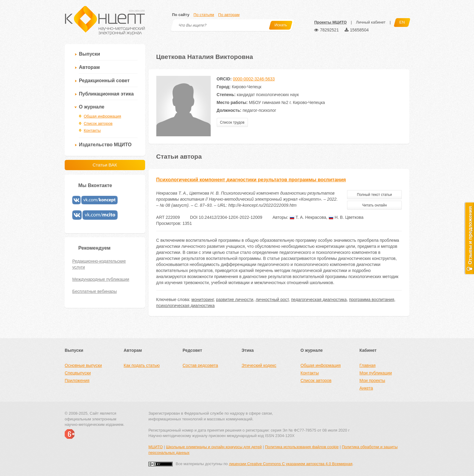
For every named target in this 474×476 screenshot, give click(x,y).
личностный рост (272, 300)
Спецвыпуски (78, 373)
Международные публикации (101, 279)
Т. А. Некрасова (308, 217)
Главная (367, 365)
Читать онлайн (375, 205)
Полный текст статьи (375, 195)
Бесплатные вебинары (94, 291)
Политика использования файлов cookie (302, 447)
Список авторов (98, 123)
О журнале (92, 107)
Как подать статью (142, 365)
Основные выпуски (83, 365)
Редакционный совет (104, 81)
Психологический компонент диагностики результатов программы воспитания (251, 180)
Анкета (366, 388)
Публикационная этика (106, 94)
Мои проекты (372, 380)
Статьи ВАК (105, 165)
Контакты (92, 130)
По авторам (229, 15)
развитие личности (235, 300)
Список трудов (232, 122)
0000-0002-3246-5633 (254, 79)
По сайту (181, 15)
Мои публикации (376, 373)
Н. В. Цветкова (346, 217)
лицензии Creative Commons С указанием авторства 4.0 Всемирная (291, 464)
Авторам (89, 67)
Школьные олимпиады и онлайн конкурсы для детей (214, 447)
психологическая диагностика (185, 306)
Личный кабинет (371, 22)
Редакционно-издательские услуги (99, 264)
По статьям (204, 15)
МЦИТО (156, 447)
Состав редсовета (200, 365)
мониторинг (203, 300)
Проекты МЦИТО (330, 22)
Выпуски (89, 54)
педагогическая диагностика (319, 300)
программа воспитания (372, 300)
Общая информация (102, 116)
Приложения (77, 380)
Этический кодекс (259, 365)
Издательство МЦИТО (105, 145)
